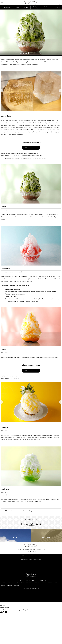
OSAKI (23, 624)
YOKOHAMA (29, 624)
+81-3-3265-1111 (31, 592)
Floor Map (47, 576)
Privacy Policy (24, 600)
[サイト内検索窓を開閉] (56, 3)
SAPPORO (4, 624)
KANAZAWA (17, 626)
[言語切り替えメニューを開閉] (59, 3)
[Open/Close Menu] (3, 3)
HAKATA (50, 624)
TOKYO (19, 621)
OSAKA (43, 621)
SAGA (56, 624)
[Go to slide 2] (32, 119)
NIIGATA (10, 626)
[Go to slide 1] (30, 119)
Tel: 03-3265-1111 (31, 563)
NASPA (17, 624)
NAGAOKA (11, 624)
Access (15, 576)
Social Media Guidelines (35, 600)
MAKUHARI (31, 621)
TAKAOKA (37, 624)
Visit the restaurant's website (31, 161)
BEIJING (3, 626)
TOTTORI (44, 624)
